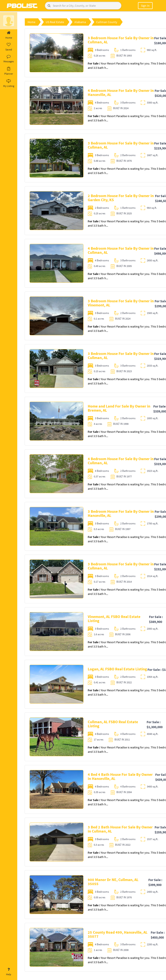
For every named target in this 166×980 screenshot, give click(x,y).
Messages (9, 59)
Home (9, 35)
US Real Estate (55, 22)
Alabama (80, 22)
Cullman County (107, 22)
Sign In (145, 6)
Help (9, 972)
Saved (9, 47)
